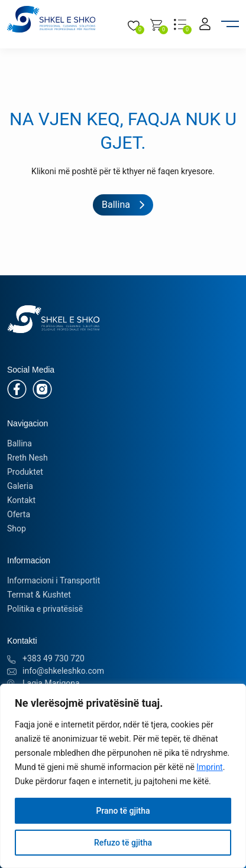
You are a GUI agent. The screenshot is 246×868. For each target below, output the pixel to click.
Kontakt (21, 500)
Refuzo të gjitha (123, 843)
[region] (123, 776)
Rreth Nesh (27, 458)
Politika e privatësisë (45, 609)
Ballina (20, 443)
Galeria (20, 486)
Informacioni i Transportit (54, 580)
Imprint (209, 767)
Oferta (19, 514)
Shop (17, 528)
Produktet (25, 472)
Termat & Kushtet (39, 595)
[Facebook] (17, 389)
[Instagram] (42, 389)
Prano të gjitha (123, 811)
